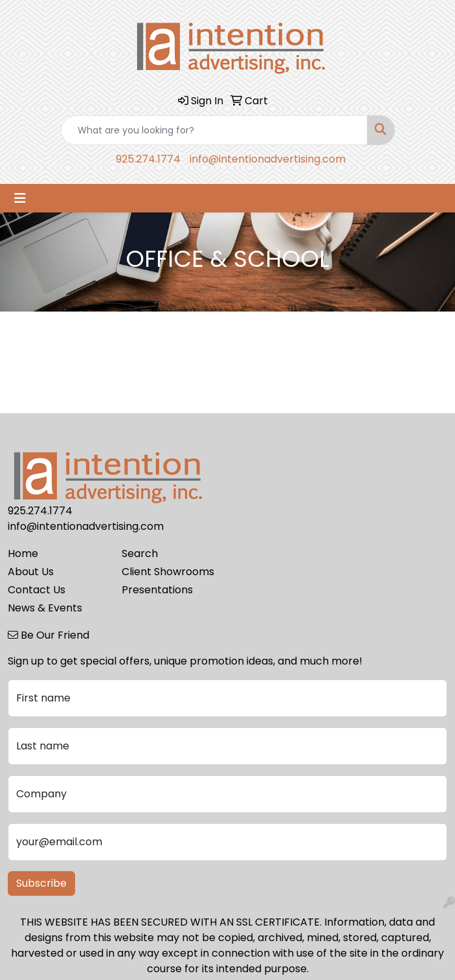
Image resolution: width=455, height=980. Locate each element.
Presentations (157, 590)
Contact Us (37, 590)
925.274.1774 (148, 159)
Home (23, 553)
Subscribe (41, 883)
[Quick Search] (214, 130)
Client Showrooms (168, 572)
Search (140, 553)
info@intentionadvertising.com (268, 159)
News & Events (45, 608)
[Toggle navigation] (20, 198)
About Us (31, 572)
